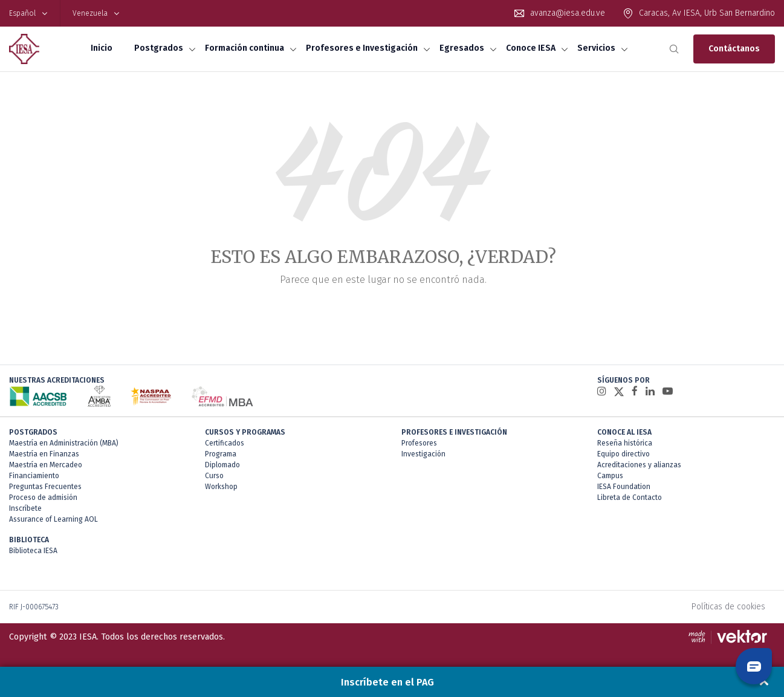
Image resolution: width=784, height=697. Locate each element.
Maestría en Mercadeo (46, 465)
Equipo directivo (624, 454)
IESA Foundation (624, 487)
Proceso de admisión (43, 498)
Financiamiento (34, 476)
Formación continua (245, 48)
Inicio (102, 48)
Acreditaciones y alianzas (639, 465)
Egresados (462, 48)
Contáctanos (734, 49)
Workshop (221, 487)
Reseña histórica (625, 443)
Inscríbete (25, 508)
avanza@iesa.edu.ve (568, 13)
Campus (610, 476)
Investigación (423, 454)
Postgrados (159, 48)
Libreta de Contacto (630, 498)
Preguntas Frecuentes (45, 487)
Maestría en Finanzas (44, 454)
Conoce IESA (531, 48)
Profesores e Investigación (362, 48)
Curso (214, 476)
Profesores (419, 443)
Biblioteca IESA (33, 551)
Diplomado (222, 465)
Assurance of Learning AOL (53, 519)
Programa (221, 454)
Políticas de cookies (728, 607)
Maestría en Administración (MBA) (64, 443)
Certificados (225, 443)
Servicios (596, 48)
